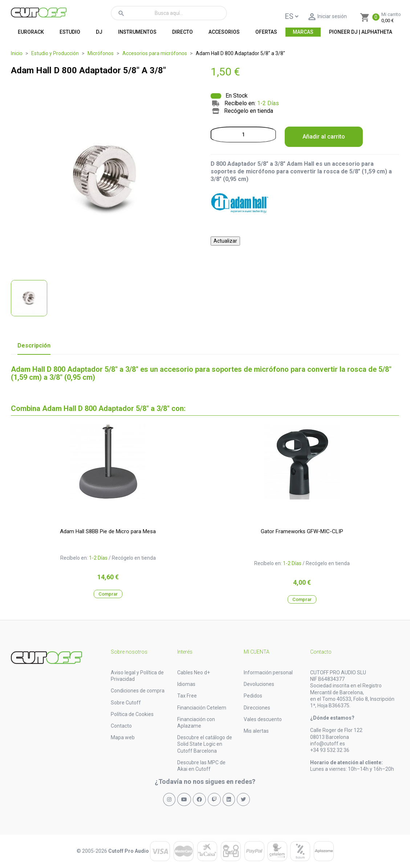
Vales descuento (263, 719)
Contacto (121, 726)
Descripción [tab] (34, 345)
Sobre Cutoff (126, 703)
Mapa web (123, 737)
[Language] (291, 16)
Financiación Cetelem (202, 708)
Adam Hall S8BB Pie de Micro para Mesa (108, 531)
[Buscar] (169, 13)
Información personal (268, 672)
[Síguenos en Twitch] (214, 799)
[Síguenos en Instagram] (169, 799)
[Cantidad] (243, 135)
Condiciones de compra (138, 691)
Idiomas (186, 684)
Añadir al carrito (324, 137)
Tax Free (187, 696)
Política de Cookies (132, 714)
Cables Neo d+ (194, 672)
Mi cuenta (257, 652)
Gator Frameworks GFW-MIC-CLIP (302, 531)
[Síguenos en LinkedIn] (229, 799)
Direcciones (257, 708)
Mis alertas (256, 731)
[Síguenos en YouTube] (184, 799)
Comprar (108, 594)
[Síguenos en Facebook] (199, 799)
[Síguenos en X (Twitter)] (243, 799)
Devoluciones (259, 684)
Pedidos (253, 696)
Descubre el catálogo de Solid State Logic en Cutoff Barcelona (205, 744)
